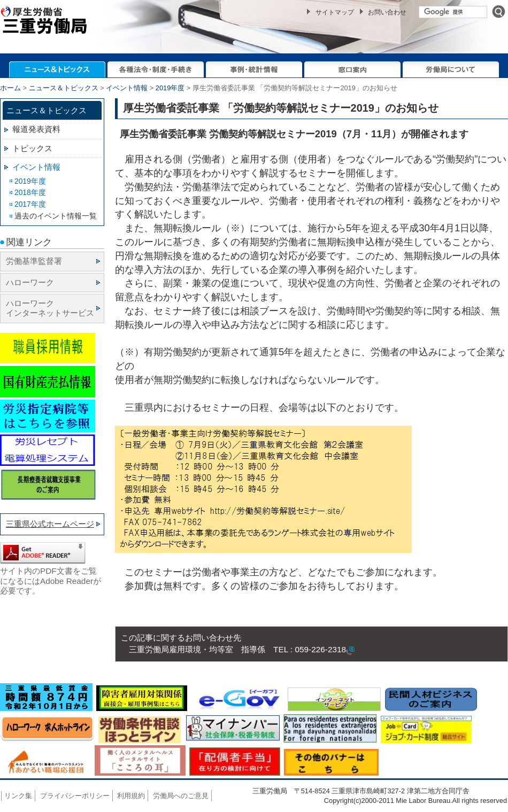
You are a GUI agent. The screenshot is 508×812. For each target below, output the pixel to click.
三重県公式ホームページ (50, 524)
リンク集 (18, 796)
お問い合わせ (387, 12)
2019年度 (170, 88)
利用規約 (131, 796)
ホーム (10, 88)
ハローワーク (30, 282)
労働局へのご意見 (181, 796)
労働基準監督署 (34, 261)
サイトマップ (335, 12)
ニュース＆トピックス (64, 88)
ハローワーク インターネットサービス (50, 308)
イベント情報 (127, 88)
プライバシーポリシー (75, 796)
